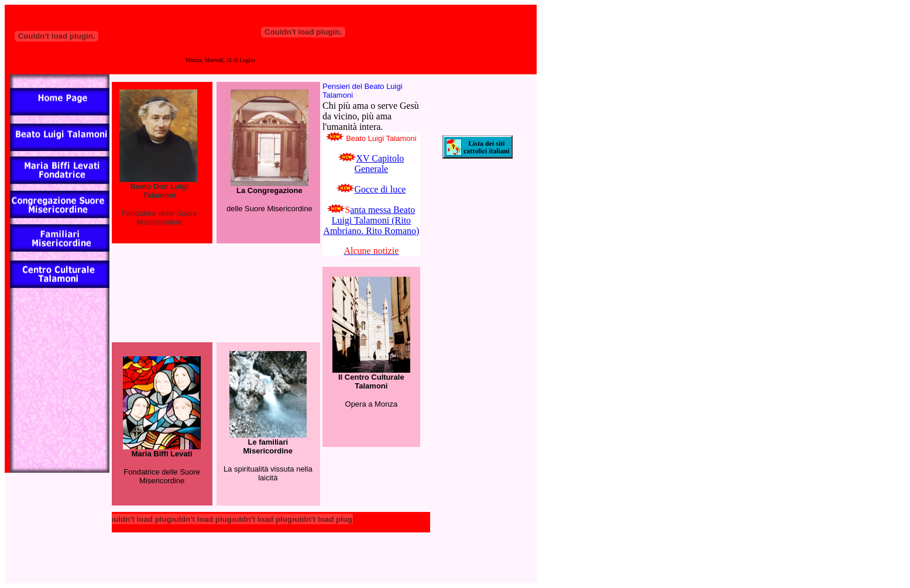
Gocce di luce (380, 189)
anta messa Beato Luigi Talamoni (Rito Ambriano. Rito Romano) (371, 220)
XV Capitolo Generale (379, 164)
